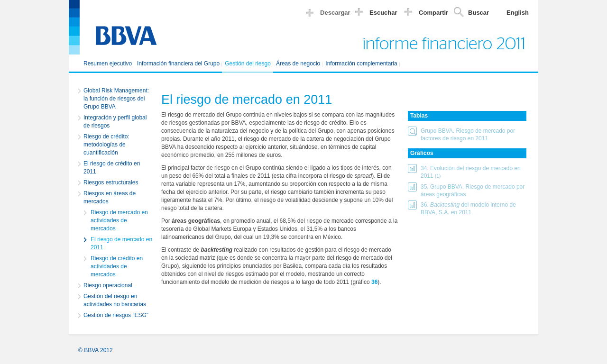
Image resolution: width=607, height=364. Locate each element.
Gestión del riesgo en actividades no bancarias (115, 300)
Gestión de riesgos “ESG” (116, 315)
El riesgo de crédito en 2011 (112, 168)
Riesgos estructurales (111, 182)
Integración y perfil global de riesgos (115, 122)
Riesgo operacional (108, 285)
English (518, 13)
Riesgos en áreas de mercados (110, 197)
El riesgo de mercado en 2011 (121, 243)
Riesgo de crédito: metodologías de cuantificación (106, 145)
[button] (467, 135)
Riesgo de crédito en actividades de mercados (117, 266)
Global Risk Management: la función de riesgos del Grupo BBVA (116, 99)
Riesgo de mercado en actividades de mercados (119, 220)
